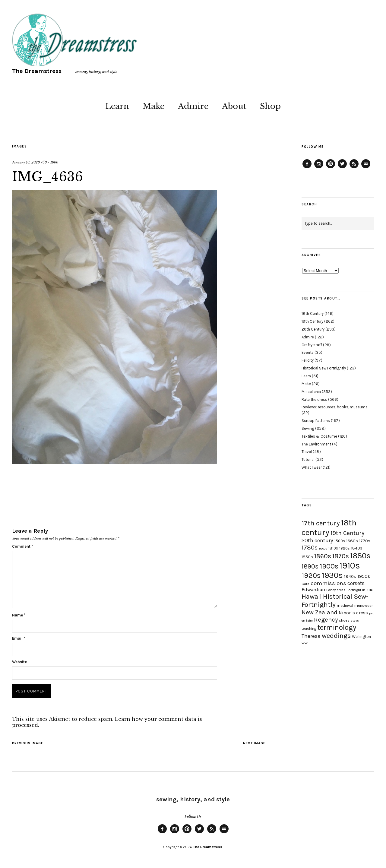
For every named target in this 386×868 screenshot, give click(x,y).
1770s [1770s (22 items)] (365, 541)
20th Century (313, 329)
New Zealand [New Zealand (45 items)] (320, 612)
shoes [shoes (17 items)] (344, 620)
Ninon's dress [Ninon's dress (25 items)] (353, 613)
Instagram (319, 168)
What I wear (312, 467)
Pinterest (331, 168)
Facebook (307, 168)
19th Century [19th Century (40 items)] (347, 533)
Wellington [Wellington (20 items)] (361, 637)
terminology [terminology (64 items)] (337, 627)
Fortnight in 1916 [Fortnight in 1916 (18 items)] (360, 590)
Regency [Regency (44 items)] (326, 619)
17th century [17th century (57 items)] (321, 523)
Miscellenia (311, 392)
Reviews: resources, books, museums (335, 407)
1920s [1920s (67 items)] (311, 575)
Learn (117, 106)
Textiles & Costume (319, 436)
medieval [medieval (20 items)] (345, 605)
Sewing (308, 428)
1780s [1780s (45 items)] (310, 547)
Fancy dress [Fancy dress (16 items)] (336, 590)
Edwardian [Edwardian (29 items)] (313, 589)
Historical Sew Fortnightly (324, 368)
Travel (307, 452)
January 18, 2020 (26, 162)
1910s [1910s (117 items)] (350, 565)
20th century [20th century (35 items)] (317, 540)
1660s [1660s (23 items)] (352, 541)
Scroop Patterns (316, 421)
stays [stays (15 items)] (355, 621)
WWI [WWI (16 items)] (305, 643)
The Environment (316, 444)
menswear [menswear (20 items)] (364, 605)
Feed (354, 168)
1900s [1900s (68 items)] (329, 566)
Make (153, 106)
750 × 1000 (49, 162)
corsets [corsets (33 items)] (356, 583)
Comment (22, 546)
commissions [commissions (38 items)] (328, 583)
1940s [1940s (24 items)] (350, 576)
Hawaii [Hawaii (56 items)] (312, 596)
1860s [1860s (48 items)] (323, 556)
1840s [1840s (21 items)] (357, 548)
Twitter (342, 168)
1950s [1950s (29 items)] (364, 576)
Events (308, 352)
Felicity (308, 360)
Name (19, 615)
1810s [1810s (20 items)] (333, 548)
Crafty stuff (312, 345)
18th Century (313, 314)
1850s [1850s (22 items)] (307, 557)
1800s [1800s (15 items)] (323, 548)
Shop (270, 106)
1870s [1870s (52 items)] (341, 556)
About (234, 106)
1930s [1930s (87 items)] (332, 575)
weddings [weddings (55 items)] (336, 636)
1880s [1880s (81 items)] (360, 556)
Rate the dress (314, 399)
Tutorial (308, 459)
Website (19, 662)
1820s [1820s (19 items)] (345, 548)
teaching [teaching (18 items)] (309, 629)
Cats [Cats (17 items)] (305, 584)
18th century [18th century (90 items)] (329, 527)
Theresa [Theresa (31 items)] (311, 636)
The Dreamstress (37, 71)
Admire (193, 106)
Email (19, 638)
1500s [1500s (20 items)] (340, 541)
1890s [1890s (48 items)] (310, 566)
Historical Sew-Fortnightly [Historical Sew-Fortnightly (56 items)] (335, 600)
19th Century (312, 321)
